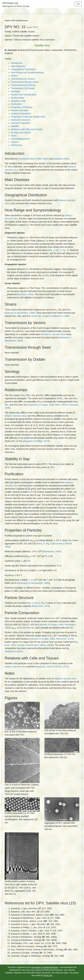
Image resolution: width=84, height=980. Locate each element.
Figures (15, 142)
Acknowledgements (20, 139)
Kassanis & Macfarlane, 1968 (20, 313)
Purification (16, 104)
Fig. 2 (58, 250)
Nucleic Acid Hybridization (24, 95)
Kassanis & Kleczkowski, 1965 (34, 583)
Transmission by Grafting (23, 85)
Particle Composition (21, 114)
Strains (14, 76)
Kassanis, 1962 (25, 294)
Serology (15, 91)
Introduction (17, 63)
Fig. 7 (49, 544)
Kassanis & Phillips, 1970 (36, 441)
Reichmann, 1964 (51, 551)
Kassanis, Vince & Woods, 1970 (52, 667)
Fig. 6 (42, 544)
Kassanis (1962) (61, 159)
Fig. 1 (52, 250)
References (17, 145)
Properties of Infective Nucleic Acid (28, 117)
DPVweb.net (16, 5)
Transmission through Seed (24, 82)
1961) (46, 159)
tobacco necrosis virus (55, 334)
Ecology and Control (21, 132)
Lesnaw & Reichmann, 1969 (31, 645)
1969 (50, 645)
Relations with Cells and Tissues (27, 129)
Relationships (18, 98)
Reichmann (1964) (14, 651)
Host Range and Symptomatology (27, 72)
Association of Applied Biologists (45, 967)
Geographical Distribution (23, 69)
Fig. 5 (37, 603)
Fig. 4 (30, 603)
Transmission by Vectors (23, 79)
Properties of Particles (22, 107)
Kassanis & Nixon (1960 (30, 159)
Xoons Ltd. (48, 975)
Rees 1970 (41, 606)
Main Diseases (18, 66)
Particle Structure (19, 110)
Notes (14, 136)
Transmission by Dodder (23, 88)
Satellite (15, 126)
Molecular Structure (20, 120)
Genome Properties (20, 123)
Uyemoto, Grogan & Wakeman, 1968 (50, 316)
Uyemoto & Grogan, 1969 (41, 405)
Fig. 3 (65, 250)
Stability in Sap (18, 101)
